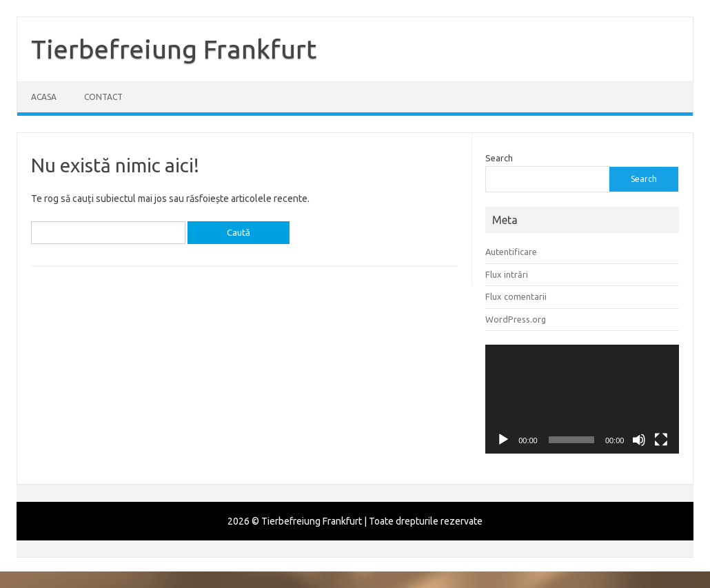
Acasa (44, 97)
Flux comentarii (516, 296)
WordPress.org (516, 319)
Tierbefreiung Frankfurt (174, 49)
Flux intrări (507, 274)
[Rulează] (503, 440)
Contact (103, 97)
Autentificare (511, 252)
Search (499, 158)
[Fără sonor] (639, 440)
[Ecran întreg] (661, 440)
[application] (582, 399)
